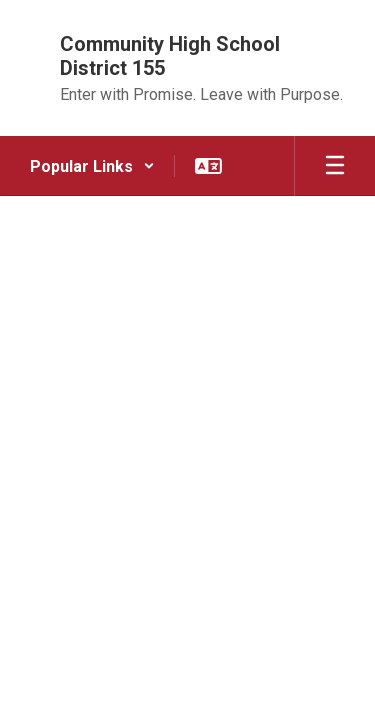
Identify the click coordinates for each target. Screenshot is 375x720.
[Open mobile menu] (335, 166)
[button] (92, 166)
